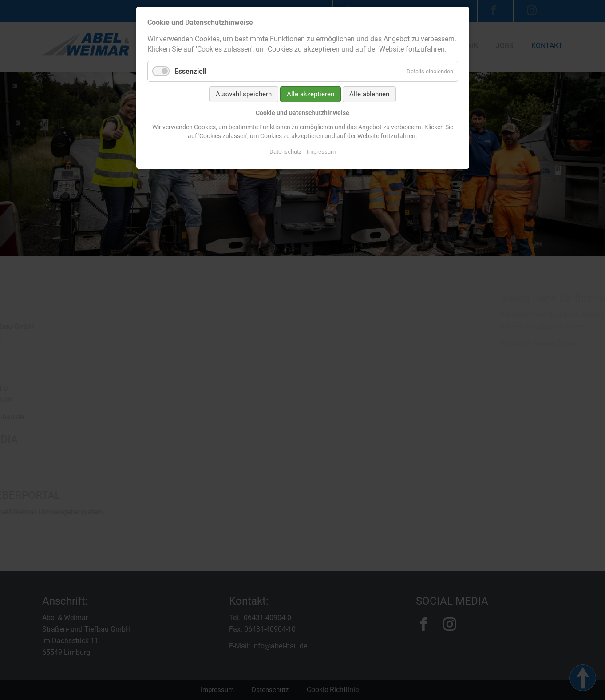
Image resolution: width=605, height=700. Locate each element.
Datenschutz (285, 152)
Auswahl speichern (244, 94)
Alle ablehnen (369, 94)
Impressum (321, 152)
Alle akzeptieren (310, 94)
